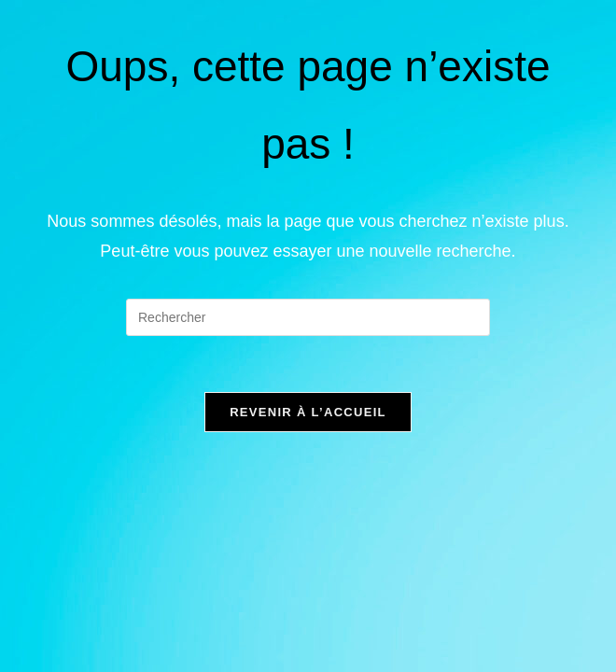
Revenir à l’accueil (308, 412)
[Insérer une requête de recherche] (308, 317)
